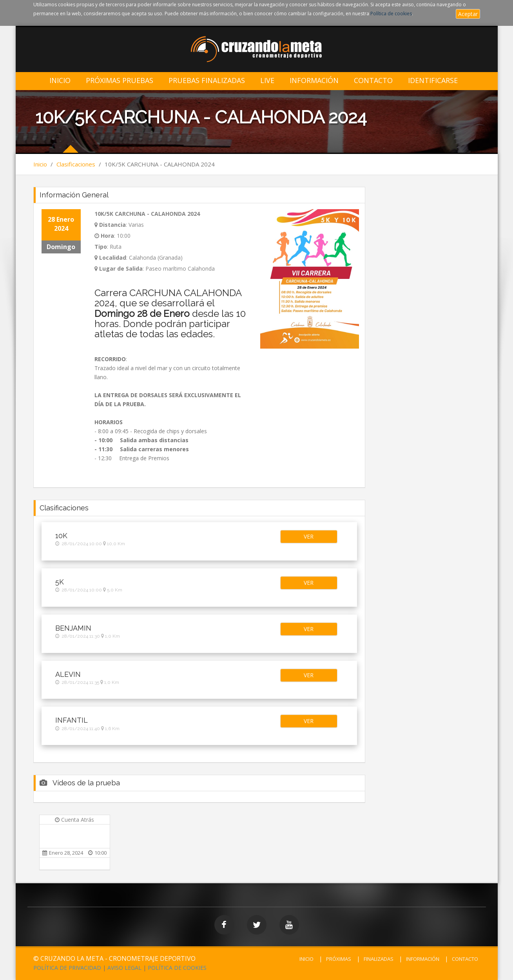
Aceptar (468, 14)
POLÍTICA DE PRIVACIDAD (67, 968)
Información (314, 80)
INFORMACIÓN (423, 959)
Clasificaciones (76, 164)
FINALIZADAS (379, 959)
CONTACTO (465, 959)
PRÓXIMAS (339, 959)
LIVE (267, 80)
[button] (309, 537)
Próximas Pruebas (120, 80)
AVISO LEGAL (124, 968)
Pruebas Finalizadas (207, 80)
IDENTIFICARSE (433, 80)
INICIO (306, 959)
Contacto (373, 80)
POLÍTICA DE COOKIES (177, 968)
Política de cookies (391, 14)
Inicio (60, 80)
